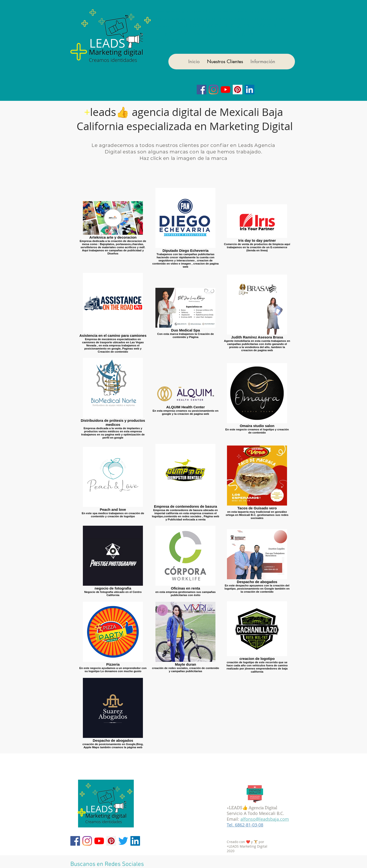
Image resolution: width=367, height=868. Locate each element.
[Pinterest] (111, 841)
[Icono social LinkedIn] (250, 90)
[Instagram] (214, 90)
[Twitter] (123, 841)
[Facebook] (202, 90)
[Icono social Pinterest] (238, 90)
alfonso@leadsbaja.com (265, 819)
